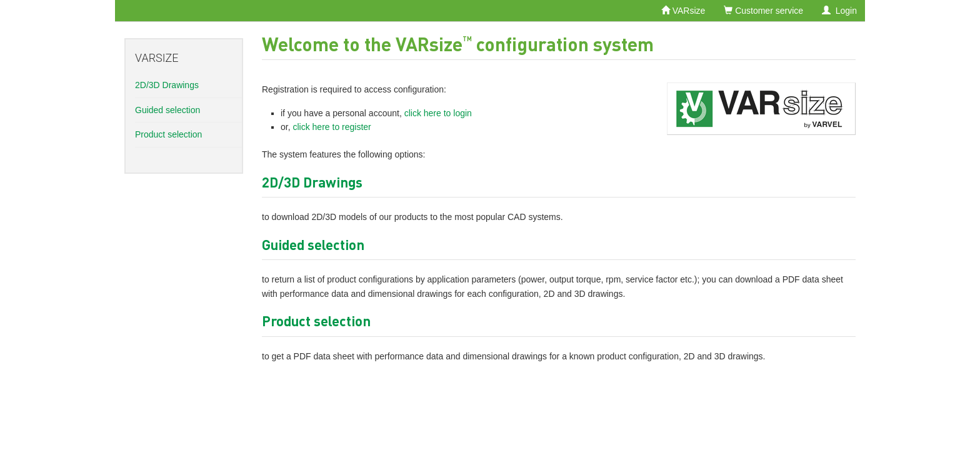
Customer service (763, 11)
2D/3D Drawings (167, 85)
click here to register (332, 127)
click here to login (438, 113)
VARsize (683, 11)
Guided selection (167, 110)
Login (839, 11)
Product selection (168, 134)
